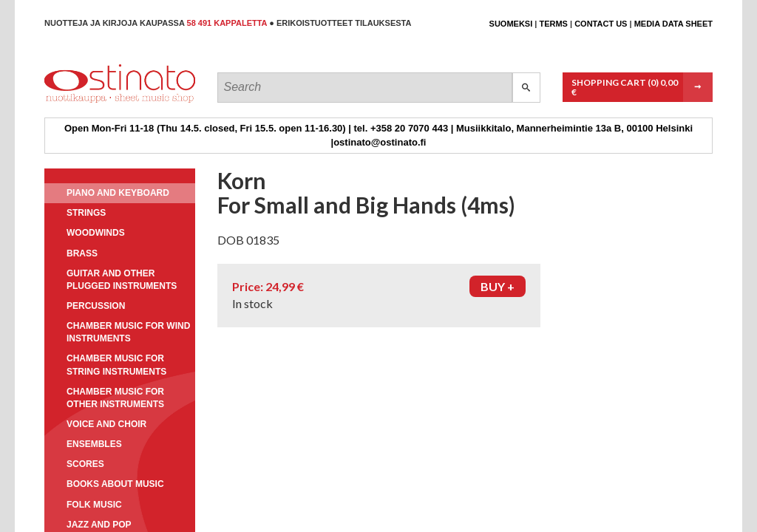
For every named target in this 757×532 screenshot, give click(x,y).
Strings (86, 213)
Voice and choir (106, 424)
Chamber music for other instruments (115, 398)
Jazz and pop (99, 525)
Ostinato (111, 102)
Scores (85, 464)
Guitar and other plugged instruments (122, 280)
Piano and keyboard (118, 193)
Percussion (96, 306)
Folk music (94, 505)
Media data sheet (673, 24)
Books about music (115, 484)
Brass (82, 253)
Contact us (601, 24)
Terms (553, 24)
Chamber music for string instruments (116, 365)
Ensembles (94, 444)
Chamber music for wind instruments (128, 332)
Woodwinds (96, 233)
